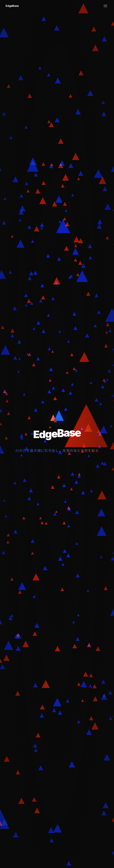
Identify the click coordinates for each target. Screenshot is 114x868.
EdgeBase (12, 6)
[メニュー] (105, 6)
